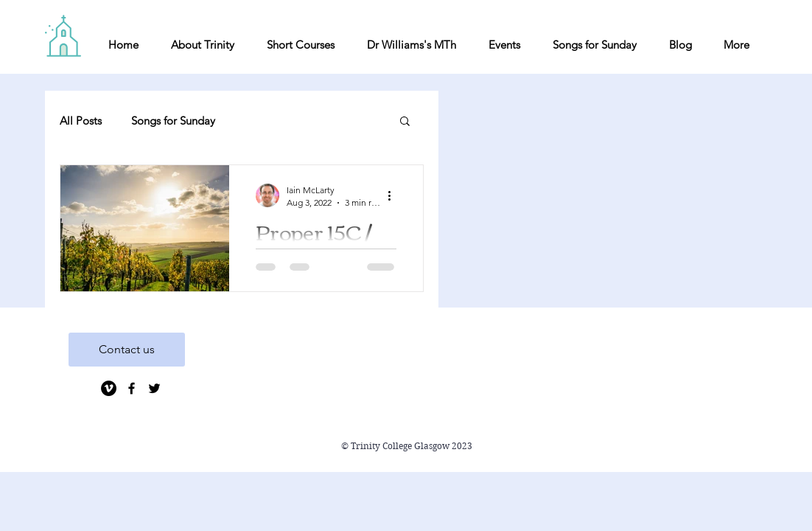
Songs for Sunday (173, 121)
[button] (405, 122)
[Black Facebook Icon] (132, 388)
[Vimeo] (109, 388)
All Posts (81, 121)
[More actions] (394, 195)
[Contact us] (127, 350)
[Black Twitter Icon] (154, 388)
